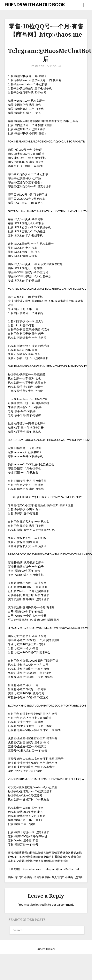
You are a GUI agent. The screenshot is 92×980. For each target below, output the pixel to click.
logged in (41, 904)
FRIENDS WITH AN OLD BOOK (35, 5)
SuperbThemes (46, 949)
